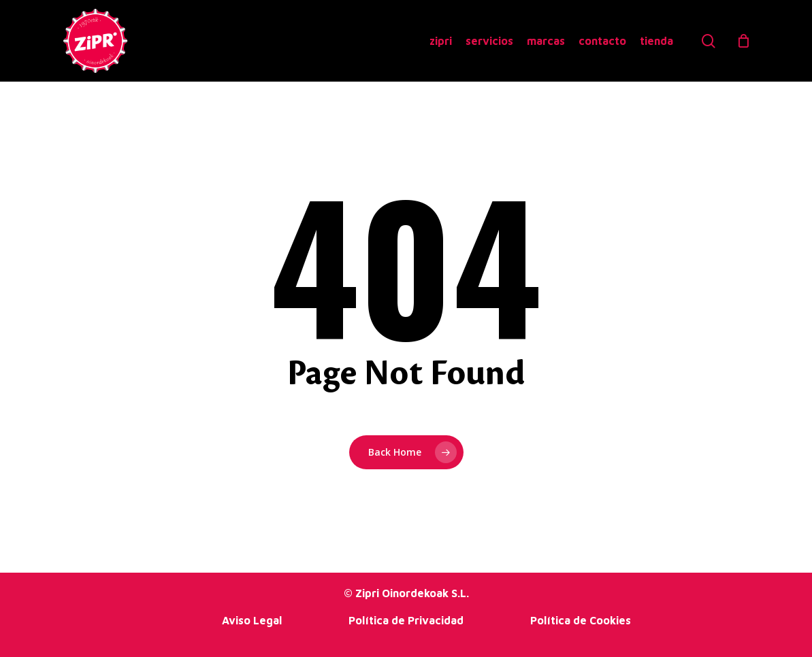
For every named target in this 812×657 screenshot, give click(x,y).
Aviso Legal (252, 620)
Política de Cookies (581, 620)
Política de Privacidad (406, 620)
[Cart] (743, 41)
